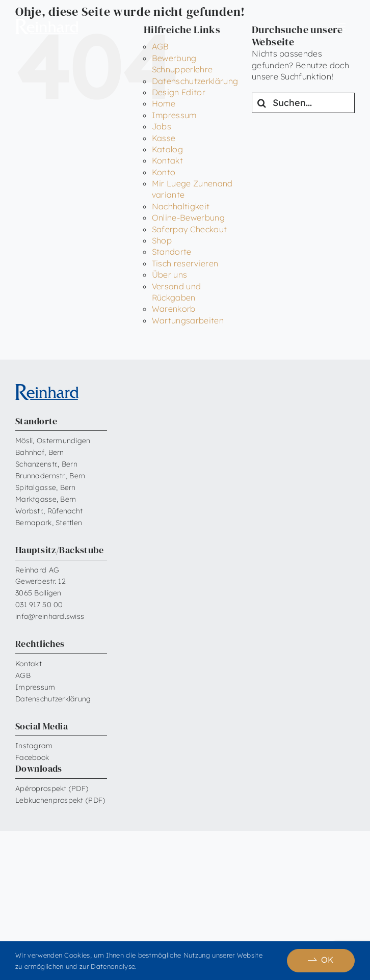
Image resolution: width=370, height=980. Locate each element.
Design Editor (179, 92)
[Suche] (262, 103)
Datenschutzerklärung (195, 81)
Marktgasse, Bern (46, 499)
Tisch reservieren (185, 263)
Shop (162, 240)
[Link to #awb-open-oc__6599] (340, 26)
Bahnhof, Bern (40, 452)
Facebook (32, 757)
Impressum (174, 115)
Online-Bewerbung (188, 217)
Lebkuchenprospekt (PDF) (60, 800)
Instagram (34, 746)
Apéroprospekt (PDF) (52, 788)
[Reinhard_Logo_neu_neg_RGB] (47, 23)
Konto (164, 172)
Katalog (167, 149)
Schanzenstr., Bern (46, 464)
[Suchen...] (303, 103)
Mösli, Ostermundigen (53, 441)
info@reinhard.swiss (50, 616)
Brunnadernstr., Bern (50, 476)
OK (327, 960)
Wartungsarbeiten (188, 320)
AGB (23, 675)
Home (164, 103)
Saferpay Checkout (189, 229)
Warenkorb (174, 309)
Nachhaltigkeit (181, 206)
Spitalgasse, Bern (46, 487)
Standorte (172, 252)
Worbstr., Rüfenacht (49, 511)
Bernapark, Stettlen (49, 523)
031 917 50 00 (39, 605)
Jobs (162, 126)
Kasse (164, 138)
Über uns (170, 275)
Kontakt (167, 160)
